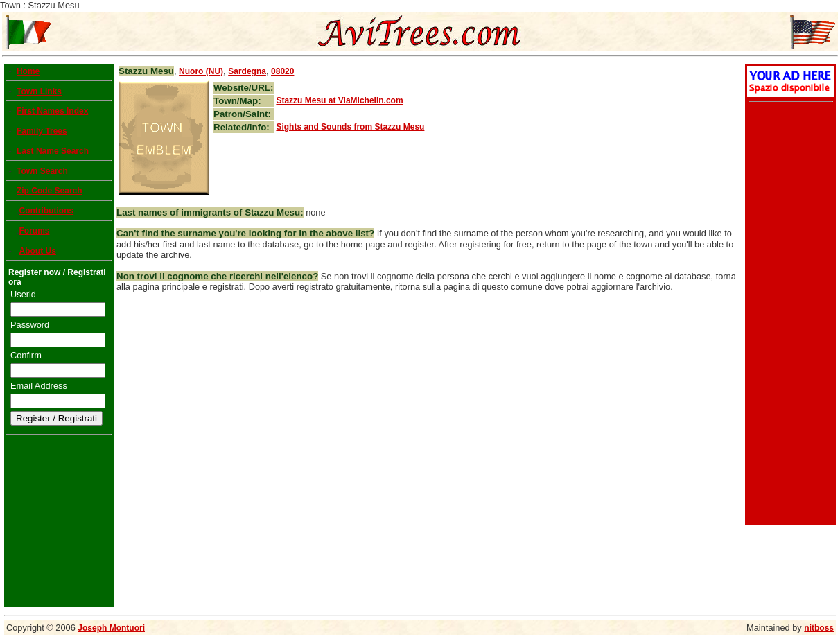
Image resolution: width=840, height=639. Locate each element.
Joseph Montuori (111, 628)
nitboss (819, 628)
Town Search (42, 171)
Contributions (46, 211)
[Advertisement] (789, 315)
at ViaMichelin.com (339, 100)
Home (28, 71)
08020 (282, 71)
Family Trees (42, 131)
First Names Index (52, 111)
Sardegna (247, 71)
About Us (37, 251)
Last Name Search (53, 151)
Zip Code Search (50, 191)
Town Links (39, 91)
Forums (34, 231)
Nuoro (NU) (201, 71)
